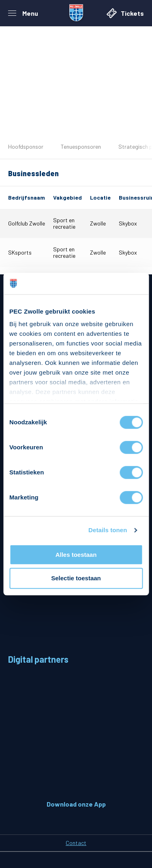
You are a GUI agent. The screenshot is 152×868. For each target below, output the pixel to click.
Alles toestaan (76, 555)
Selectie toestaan (76, 578)
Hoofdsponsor (26, 146)
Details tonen (108, 530)
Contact (76, 843)
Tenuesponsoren (81, 146)
